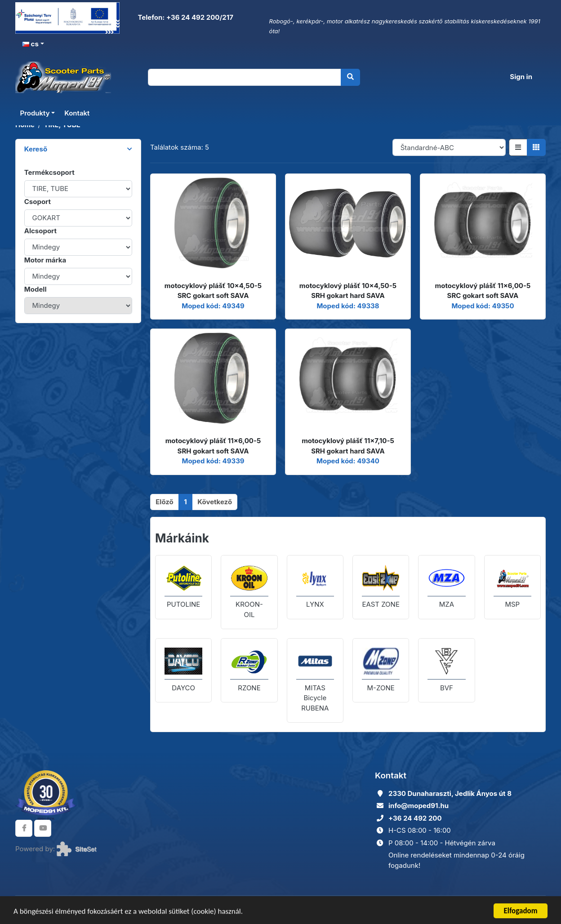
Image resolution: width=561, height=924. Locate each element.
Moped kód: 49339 (213, 461)
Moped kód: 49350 (483, 306)
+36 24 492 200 (415, 818)
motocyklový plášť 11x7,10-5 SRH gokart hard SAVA (348, 446)
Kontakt (77, 113)
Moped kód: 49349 (213, 306)
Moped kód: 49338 (348, 306)
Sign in (521, 77)
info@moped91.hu (419, 806)
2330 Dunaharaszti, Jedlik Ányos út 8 (450, 793)
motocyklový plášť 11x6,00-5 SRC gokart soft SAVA (483, 291)
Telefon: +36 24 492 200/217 (185, 17)
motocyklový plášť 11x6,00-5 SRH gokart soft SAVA (213, 446)
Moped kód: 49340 (348, 461)
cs (30, 44)
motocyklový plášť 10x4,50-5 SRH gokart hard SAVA (348, 291)
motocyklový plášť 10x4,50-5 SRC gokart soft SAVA (213, 291)
